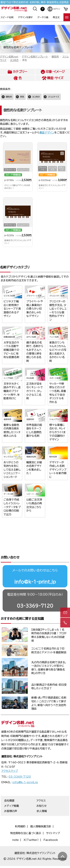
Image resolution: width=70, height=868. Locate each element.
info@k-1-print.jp (35, 569)
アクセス (41, 788)
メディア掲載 (11, 793)
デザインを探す (25, 17)
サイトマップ (53, 821)
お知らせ (42, 793)
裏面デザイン (47, 133)
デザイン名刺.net (9, 57)
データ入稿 (43, 17)
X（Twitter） (31, 828)
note (15, 828)
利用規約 (20, 814)
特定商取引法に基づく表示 (26, 821)
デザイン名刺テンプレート (35, 57)
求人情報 (42, 799)
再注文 (56, 17)
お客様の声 (11, 799)
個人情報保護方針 (41, 814)
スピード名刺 (7, 17)
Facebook (51, 828)
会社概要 (9, 788)
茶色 (22, 97)
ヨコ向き (14, 60)
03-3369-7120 (35, 593)
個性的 (55, 57)
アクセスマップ (10, 758)
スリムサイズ (54, 97)
